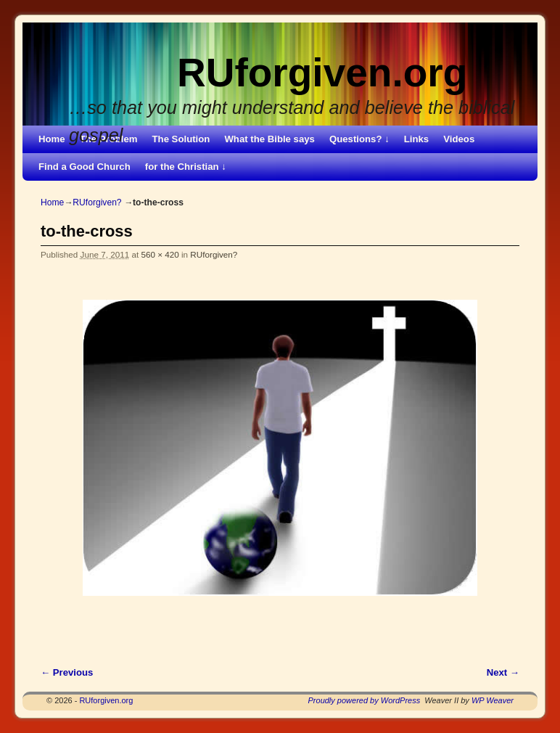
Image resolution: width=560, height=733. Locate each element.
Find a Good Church (85, 167)
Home (52, 139)
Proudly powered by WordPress (365, 700)
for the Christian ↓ (186, 167)
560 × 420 (160, 254)
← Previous (67, 672)
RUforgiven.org (322, 73)
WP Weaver (493, 700)
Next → (503, 672)
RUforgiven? (97, 202)
